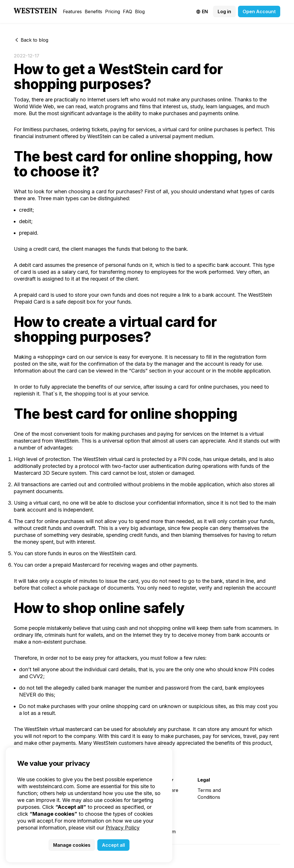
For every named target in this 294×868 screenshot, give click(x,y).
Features (72, 11)
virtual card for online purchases (200, 129)
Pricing (113, 11)
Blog (140, 11)
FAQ (127, 11)
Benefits (93, 11)
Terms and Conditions (209, 794)
